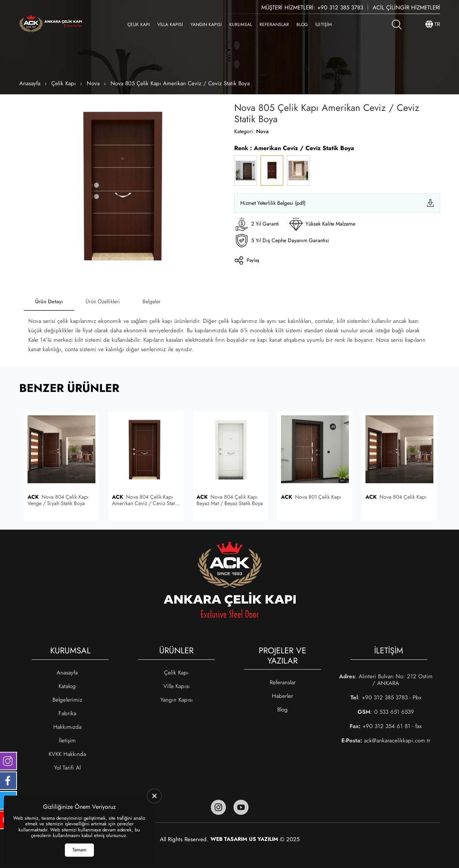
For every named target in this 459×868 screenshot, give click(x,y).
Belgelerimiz (67, 700)
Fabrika (67, 713)
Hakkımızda (67, 727)
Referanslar (274, 25)
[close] (154, 796)
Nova (93, 83)
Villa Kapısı (170, 25)
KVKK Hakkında (67, 754)
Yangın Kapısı (206, 25)
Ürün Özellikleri (103, 301)
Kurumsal (241, 25)
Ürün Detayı (49, 301)
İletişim (324, 25)
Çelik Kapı (139, 25)
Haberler (282, 696)
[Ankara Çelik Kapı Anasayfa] (51, 24)
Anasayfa (30, 83)
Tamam (79, 850)
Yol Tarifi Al (67, 768)
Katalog (67, 686)
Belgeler (152, 301)
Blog (302, 25)
